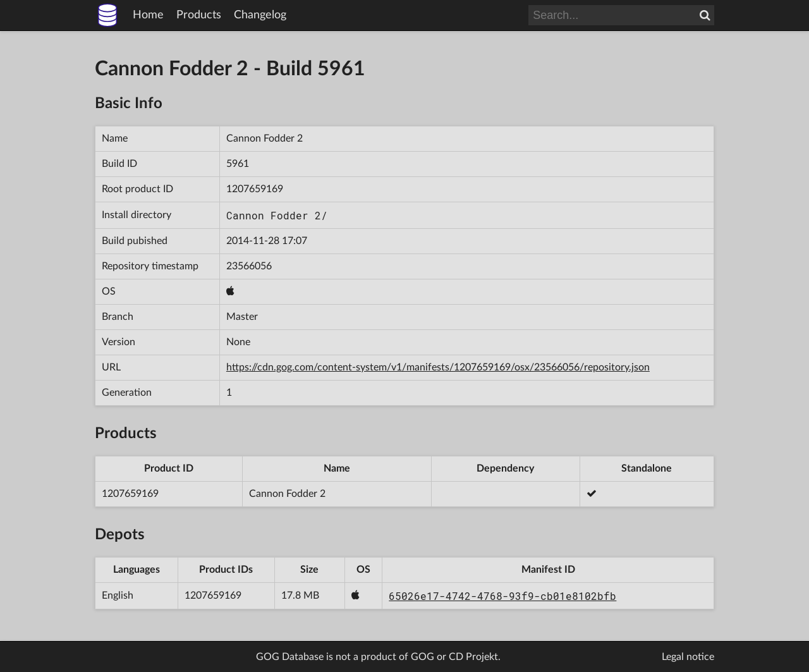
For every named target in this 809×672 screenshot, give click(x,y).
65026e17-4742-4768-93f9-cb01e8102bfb (502, 596)
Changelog (260, 15)
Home (148, 15)
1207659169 (255, 189)
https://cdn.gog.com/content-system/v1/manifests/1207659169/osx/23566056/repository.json (438, 367)
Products (199, 15)
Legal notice (688, 657)
